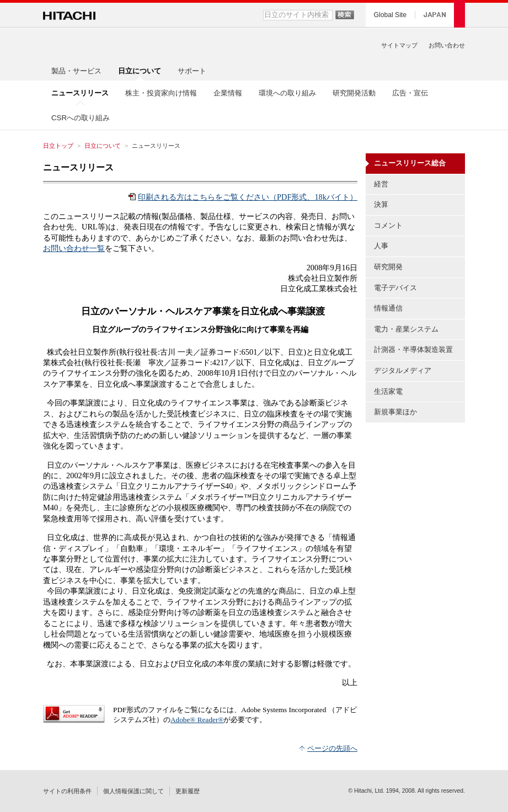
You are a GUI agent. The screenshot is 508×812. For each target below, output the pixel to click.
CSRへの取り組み (81, 118)
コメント (388, 225)
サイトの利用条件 (67, 791)
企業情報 (228, 93)
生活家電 (388, 391)
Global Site (390, 15)
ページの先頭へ (332, 748)
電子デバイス (395, 288)
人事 (381, 246)
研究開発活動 (354, 93)
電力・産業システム (406, 329)
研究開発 (388, 267)
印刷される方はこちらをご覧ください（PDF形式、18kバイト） (248, 197)
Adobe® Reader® (197, 720)
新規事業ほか (395, 412)
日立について (103, 146)
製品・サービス (76, 71)
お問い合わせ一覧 (74, 248)
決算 (381, 204)
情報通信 (388, 308)
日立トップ (58, 146)
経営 (381, 184)
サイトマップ (399, 45)
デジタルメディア (403, 370)
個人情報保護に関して (133, 791)
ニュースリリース (78, 167)
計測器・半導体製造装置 (413, 349)
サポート (192, 71)
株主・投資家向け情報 (161, 93)
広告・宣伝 (410, 93)
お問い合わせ (447, 45)
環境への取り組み (287, 93)
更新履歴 (188, 791)
